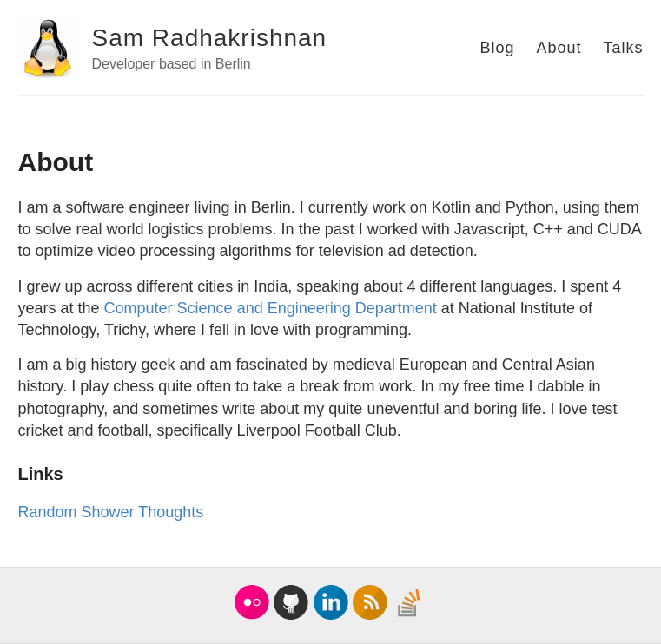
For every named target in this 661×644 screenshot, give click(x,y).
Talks (623, 48)
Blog (497, 48)
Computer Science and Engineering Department (271, 308)
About (559, 48)
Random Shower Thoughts (111, 512)
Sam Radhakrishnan (210, 38)
